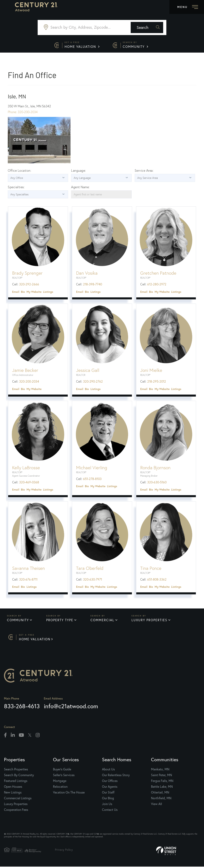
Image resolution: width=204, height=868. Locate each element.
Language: (79, 171)
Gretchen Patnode (158, 274)
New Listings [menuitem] (13, 794)
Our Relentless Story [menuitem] (116, 776)
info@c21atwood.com (71, 707)
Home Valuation (82, 45)
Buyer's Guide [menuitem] (62, 770)
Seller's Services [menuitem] (64, 776)
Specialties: (16, 188)
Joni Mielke (151, 371)
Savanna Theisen (28, 569)
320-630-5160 (157, 483)
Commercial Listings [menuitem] (18, 799)
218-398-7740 (93, 285)
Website (36, 293)
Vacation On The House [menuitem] (69, 794)
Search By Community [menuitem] (19, 776)
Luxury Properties (150, 621)
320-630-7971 (93, 580)
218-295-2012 (157, 382)
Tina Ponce (151, 569)
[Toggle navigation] (187, 7)
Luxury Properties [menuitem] (16, 805)
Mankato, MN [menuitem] (160, 770)
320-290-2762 (93, 382)
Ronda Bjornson (155, 468)
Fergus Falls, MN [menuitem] (162, 782)
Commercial (103, 621)
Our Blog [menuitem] (108, 799)
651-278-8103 (92, 479)
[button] (151, 28)
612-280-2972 (157, 285)
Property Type (60, 621)
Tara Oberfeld (90, 569)
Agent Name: (80, 188)
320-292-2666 (29, 285)
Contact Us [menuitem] (110, 811)
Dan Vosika (87, 274)
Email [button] (16, 293)
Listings (48, 293)
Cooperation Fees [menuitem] (16, 811)
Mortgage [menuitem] (60, 782)
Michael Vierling (92, 468)
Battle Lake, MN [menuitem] (162, 788)
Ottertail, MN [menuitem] (160, 794)
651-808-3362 (157, 580)
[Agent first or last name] (101, 195)
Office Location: (20, 171)
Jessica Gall (88, 371)
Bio (23, 293)
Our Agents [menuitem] (110, 788)
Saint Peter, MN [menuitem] (161, 776)
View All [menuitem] (156, 805)
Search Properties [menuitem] (16, 770)
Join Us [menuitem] (107, 805)
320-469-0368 (29, 483)
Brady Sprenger (27, 274)
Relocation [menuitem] (60, 788)
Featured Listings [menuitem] (16, 782)
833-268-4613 (22, 707)
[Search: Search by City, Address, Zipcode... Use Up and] (84, 28)
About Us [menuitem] (108, 770)
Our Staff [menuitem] (108, 794)
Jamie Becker (25, 371)
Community (136, 45)
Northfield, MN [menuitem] (161, 799)
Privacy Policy (65, 851)
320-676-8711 (28, 580)
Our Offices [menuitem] (110, 782)
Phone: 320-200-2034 (23, 113)
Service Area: (144, 171)
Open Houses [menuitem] (13, 788)
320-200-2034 (29, 382)
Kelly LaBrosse (26, 468)
